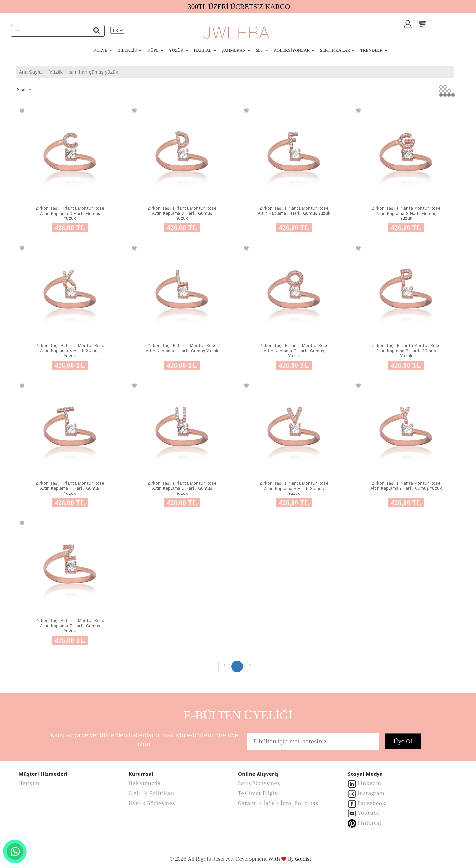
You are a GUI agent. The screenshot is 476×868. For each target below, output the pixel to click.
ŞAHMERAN (234, 50)
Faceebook (372, 803)
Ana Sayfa (30, 72)
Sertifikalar (335, 50)
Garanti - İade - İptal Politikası (279, 803)
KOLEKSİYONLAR (292, 50)
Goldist (303, 859)
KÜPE (153, 50)
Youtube (369, 813)
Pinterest (370, 823)
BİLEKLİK (127, 50)
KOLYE (100, 50)
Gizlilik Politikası (152, 793)
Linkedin (370, 783)
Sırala (22, 90)
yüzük (56, 72)
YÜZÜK (176, 50)
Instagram (371, 793)
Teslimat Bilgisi (259, 793)
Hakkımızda (145, 783)
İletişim (29, 783)
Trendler (372, 50)
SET (260, 50)
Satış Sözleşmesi (260, 783)
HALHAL (202, 50)
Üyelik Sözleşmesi (153, 803)
